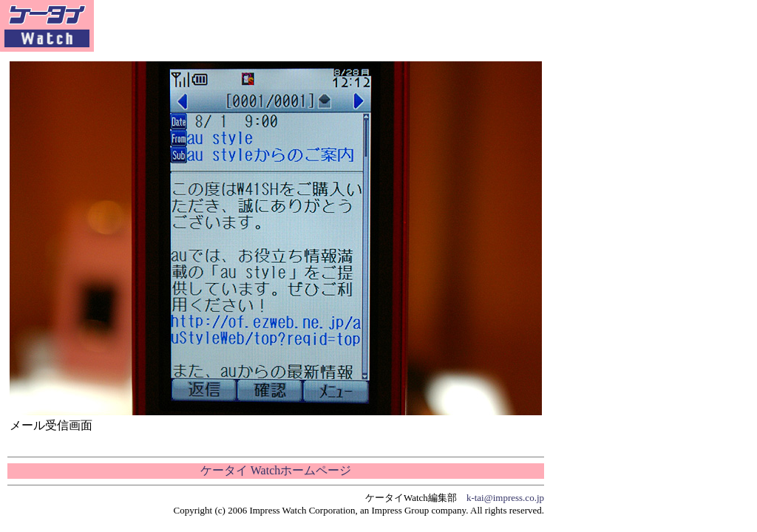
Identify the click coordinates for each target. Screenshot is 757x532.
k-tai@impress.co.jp (505, 498)
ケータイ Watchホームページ (276, 470)
